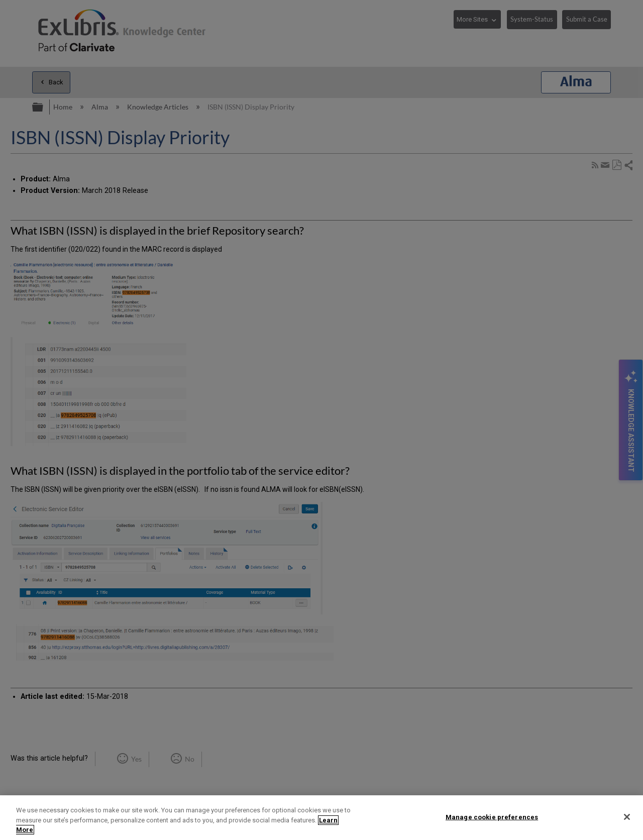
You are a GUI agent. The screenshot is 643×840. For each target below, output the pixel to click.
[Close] (627, 817)
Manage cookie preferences (492, 817)
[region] (321, 818)
